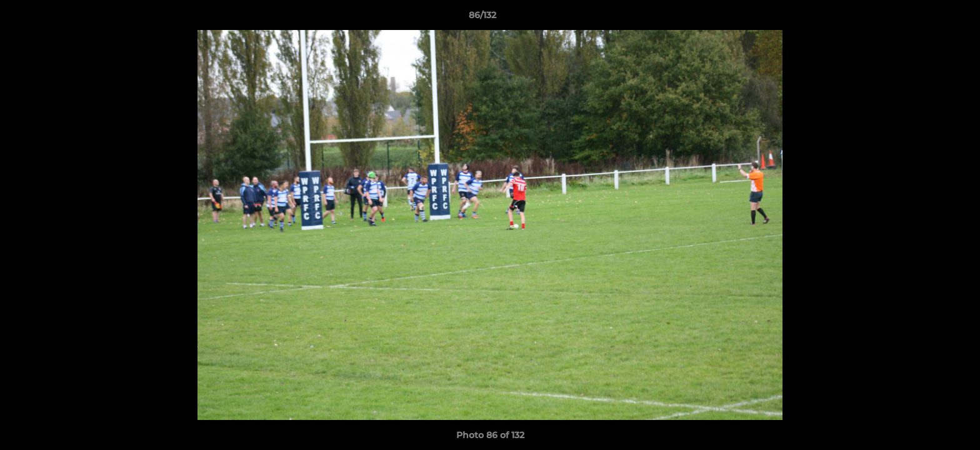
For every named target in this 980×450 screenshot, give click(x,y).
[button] (927, 18)
